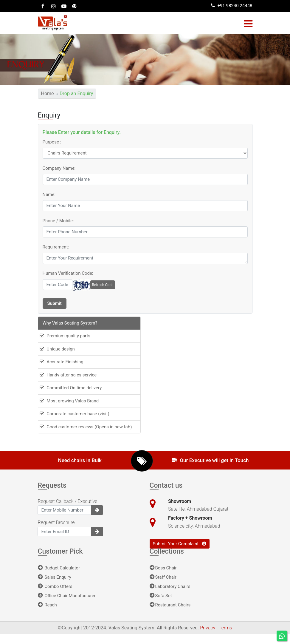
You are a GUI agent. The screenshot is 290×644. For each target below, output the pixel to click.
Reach (47, 605)
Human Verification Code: (68, 273)
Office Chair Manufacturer (67, 596)
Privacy (208, 628)
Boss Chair (163, 568)
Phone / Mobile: (58, 221)
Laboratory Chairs (170, 586)
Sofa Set (161, 596)
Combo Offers (55, 586)
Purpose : (52, 142)
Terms (225, 628)
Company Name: (59, 168)
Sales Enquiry (55, 577)
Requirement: (56, 247)
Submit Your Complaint (180, 544)
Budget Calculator (59, 568)
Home (48, 94)
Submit (55, 303)
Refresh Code (103, 285)
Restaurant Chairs (170, 605)
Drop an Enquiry (76, 94)
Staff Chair (163, 577)
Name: (49, 194)
